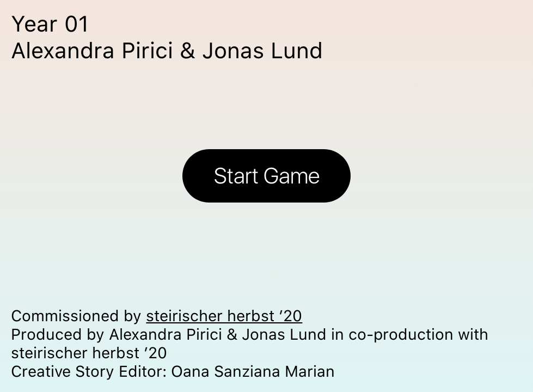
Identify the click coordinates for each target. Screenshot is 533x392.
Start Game (267, 176)
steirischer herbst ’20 (224, 316)
